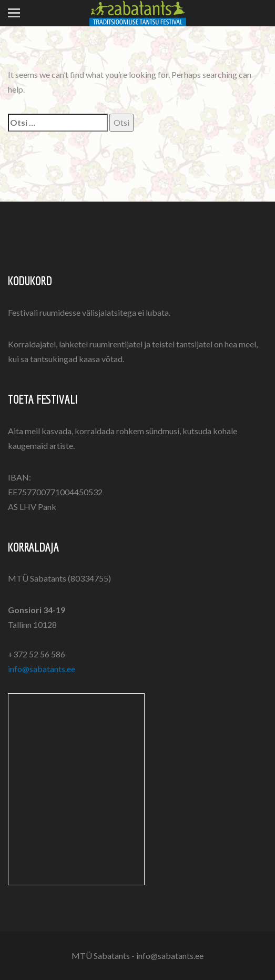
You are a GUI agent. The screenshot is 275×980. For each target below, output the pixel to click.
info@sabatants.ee (42, 669)
